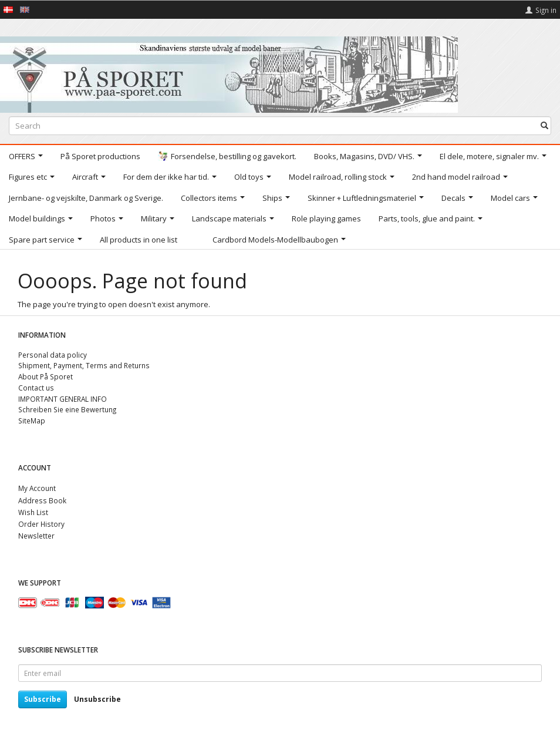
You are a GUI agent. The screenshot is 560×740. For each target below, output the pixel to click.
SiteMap (32, 421)
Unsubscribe (97, 699)
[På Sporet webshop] (229, 72)
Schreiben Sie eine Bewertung (67, 409)
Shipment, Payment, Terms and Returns (84, 365)
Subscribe (43, 699)
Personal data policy (53, 355)
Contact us (36, 388)
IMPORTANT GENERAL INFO (63, 399)
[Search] (544, 126)
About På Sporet (45, 376)
